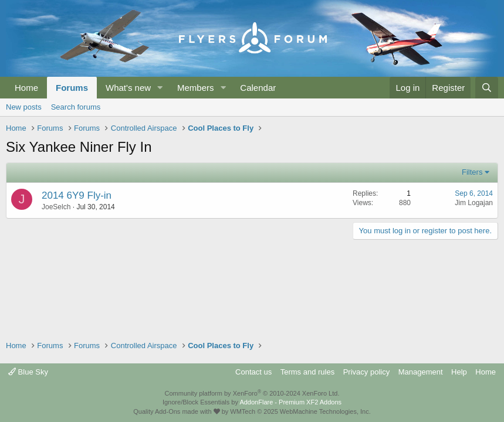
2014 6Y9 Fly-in (77, 195)
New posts (24, 107)
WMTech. (300, 411)
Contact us (253, 372)
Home (26, 88)
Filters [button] (472, 172)
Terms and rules (307, 372)
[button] (160, 88)
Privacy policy (366, 372)
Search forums (76, 107)
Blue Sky (28, 372)
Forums (72, 88)
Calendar (258, 88)
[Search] (487, 88)
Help (459, 372)
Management (421, 372)
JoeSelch (56, 207)
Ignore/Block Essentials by (252, 402)
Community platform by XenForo (252, 393)
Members (196, 88)
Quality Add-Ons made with (176, 411)
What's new (128, 88)
